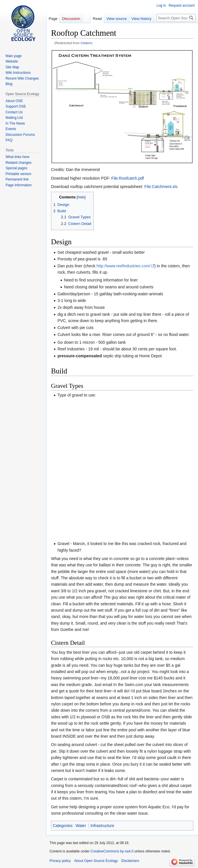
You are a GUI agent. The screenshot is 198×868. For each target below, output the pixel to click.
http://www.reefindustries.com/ (123, 266)
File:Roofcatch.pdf (128, 178)
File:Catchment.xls (161, 187)
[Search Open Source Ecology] (176, 18)
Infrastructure (102, 826)
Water (81, 826)
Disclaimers (130, 861)
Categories (63, 826)
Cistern (86, 43)
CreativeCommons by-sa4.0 (112, 851)
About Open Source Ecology (96, 861)
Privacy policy (60, 861)
